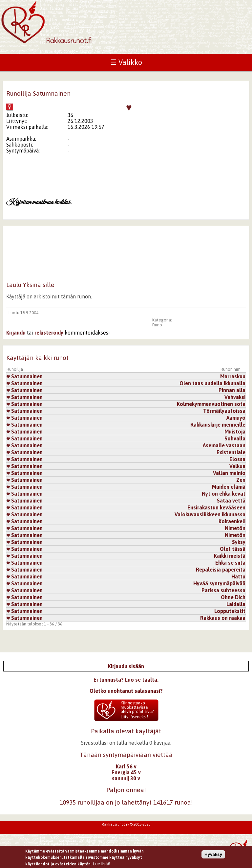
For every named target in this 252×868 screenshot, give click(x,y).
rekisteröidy (49, 333)
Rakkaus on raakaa (223, 618)
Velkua (237, 466)
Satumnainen (25, 376)
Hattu (238, 576)
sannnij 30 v (126, 778)
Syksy (239, 542)
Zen (241, 480)
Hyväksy (213, 854)
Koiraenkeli (232, 521)
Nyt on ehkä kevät (224, 494)
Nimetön (235, 528)
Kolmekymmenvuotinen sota (211, 404)
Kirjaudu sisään (126, 666)
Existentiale (231, 452)
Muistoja (235, 432)
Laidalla (236, 604)
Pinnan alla (232, 390)
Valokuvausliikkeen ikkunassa (210, 514)
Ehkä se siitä (230, 563)
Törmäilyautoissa (224, 411)
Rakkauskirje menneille (218, 425)
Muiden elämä (229, 487)
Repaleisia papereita (221, 570)
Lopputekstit (230, 611)
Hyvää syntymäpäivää (219, 583)
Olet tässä (233, 549)
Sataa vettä (231, 501)
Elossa (237, 459)
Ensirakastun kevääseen (216, 507)
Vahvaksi (235, 397)
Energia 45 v (126, 772)
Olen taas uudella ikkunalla (212, 383)
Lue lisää (102, 864)
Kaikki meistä (230, 556)
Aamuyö (236, 418)
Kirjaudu (16, 333)
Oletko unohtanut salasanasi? (126, 691)
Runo (157, 325)
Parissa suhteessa (223, 590)
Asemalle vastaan (224, 445)
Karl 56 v (126, 766)
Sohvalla (235, 438)
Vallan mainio (229, 473)
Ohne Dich (233, 597)
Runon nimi (231, 369)
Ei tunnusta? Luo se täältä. (126, 680)
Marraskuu (233, 376)
